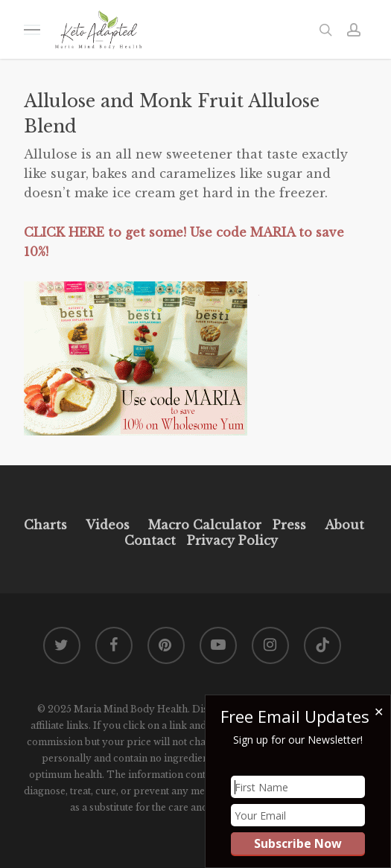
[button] (32, 29)
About (344, 525)
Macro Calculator (205, 525)
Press (289, 525)
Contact (150, 540)
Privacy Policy (231, 540)
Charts (45, 525)
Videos (108, 525)
